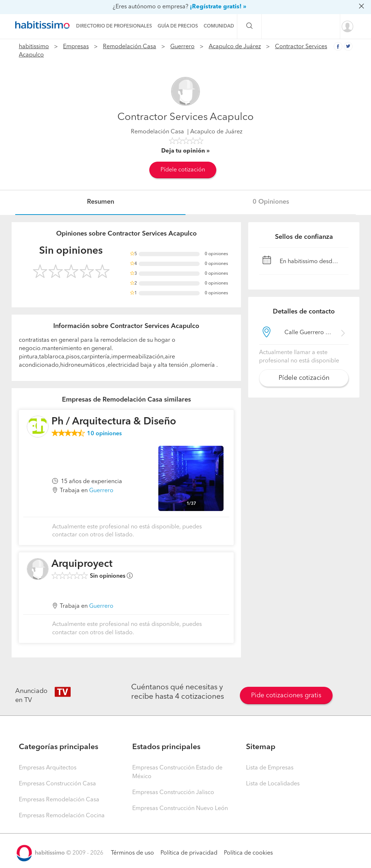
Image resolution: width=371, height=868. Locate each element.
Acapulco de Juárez (235, 47)
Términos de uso (132, 853)
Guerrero (182, 47)
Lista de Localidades (273, 784)
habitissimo (34, 47)
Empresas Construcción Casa (57, 784)
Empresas (76, 47)
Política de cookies (248, 853)
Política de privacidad (189, 853)
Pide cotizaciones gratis (286, 695)
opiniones (104, 434)
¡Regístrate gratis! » (218, 7)
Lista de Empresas (270, 768)
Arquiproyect (82, 564)
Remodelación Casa (130, 47)
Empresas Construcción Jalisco (173, 793)
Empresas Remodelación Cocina (62, 816)
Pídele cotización (183, 170)
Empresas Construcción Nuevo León (180, 809)
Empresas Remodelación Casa (59, 800)
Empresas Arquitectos (48, 768)
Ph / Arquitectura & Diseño (114, 422)
